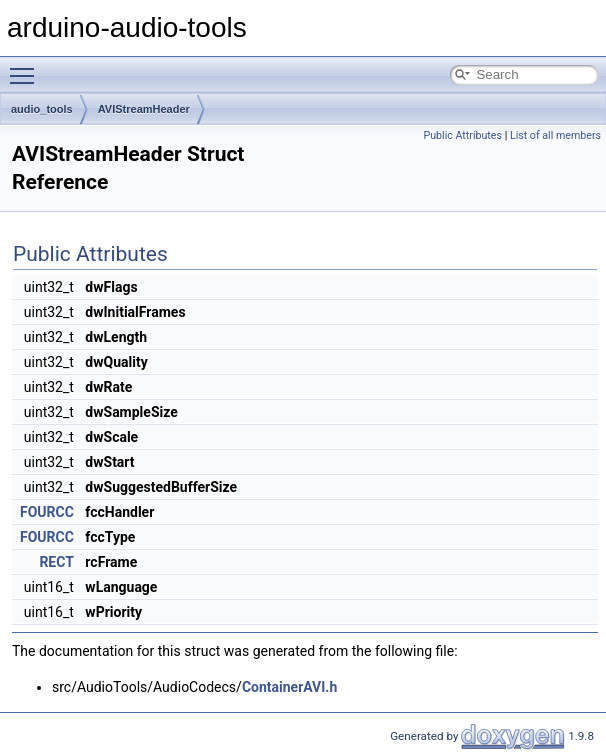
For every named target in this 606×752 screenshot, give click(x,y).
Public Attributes (462, 135)
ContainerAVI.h (289, 687)
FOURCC (47, 512)
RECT (56, 562)
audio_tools (42, 109)
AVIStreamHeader (144, 109)
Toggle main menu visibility (27, 67)
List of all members (555, 135)
